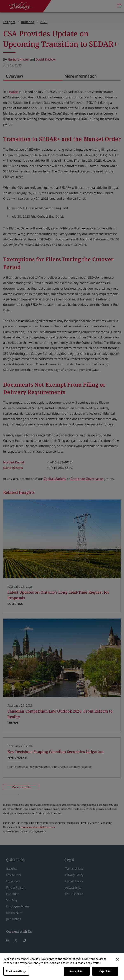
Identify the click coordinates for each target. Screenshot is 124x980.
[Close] (117, 959)
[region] (62, 966)
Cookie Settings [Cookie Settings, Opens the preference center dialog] (16, 971)
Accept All (77, 971)
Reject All (105, 971)
